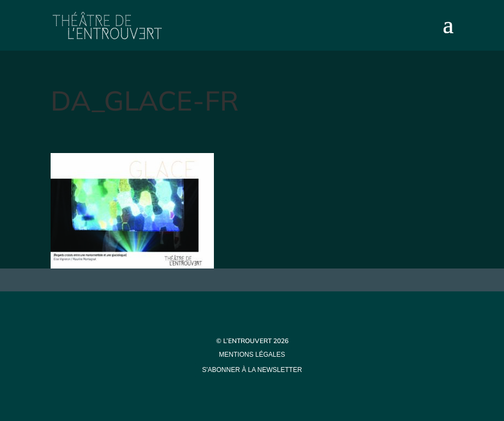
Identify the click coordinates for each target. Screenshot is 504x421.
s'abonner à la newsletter (252, 370)
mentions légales (252, 355)
